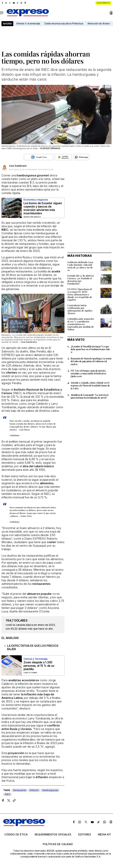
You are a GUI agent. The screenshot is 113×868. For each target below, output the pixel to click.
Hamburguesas (50, 790)
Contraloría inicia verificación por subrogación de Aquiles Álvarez (80, 309)
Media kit (105, 835)
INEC (8, 794)
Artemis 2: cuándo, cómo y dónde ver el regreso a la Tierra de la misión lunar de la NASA (90, 385)
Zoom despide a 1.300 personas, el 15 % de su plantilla (39, 666)
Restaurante (20, 790)
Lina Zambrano (18, 166)
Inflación (34, 790)
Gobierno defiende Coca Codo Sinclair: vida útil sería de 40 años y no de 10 (80, 266)
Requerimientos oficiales (53, 835)
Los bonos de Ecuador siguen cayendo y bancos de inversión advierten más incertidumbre (43, 208)
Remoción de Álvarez (99, 23)
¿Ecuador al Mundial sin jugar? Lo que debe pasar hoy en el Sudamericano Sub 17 (90, 349)
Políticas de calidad (58, 844)
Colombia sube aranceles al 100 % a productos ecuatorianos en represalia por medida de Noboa (81, 324)
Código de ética (16, 835)
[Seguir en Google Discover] (63, 157)
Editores (85, 835)
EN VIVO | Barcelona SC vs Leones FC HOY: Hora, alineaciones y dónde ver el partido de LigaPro (80, 294)
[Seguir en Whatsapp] (81, 157)
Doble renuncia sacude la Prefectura (64, 23)
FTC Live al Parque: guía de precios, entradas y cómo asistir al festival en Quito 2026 (88, 373)
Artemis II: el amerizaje (28, 23)
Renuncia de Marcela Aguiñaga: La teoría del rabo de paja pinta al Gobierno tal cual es (91, 361)
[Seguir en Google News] (39, 157)
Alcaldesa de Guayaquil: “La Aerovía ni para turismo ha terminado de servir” (89, 396)
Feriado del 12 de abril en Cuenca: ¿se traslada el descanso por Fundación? (81, 280)
